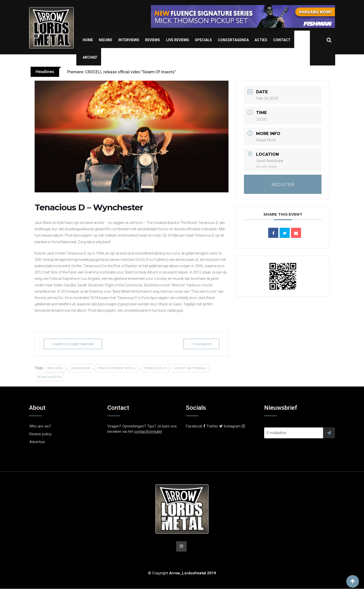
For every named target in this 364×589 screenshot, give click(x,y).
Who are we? (40, 426)
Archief (90, 57)
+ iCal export (200, 344)
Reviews (153, 40)
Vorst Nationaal (191, 368)
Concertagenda (233, 40)
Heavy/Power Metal (117, 368)
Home (88, 40)
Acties (261, 40)
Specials (203, 40)
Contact (282, 40)
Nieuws (106, 40)
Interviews (129, 40)
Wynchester (49, 377)
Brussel (56, 368)
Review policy (40, 434)
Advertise (37, 442)
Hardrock (81, 368)
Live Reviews (178, 40)
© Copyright (182, 573)
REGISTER (283, 185)
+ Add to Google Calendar (74, 344)
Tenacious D (155, 368)
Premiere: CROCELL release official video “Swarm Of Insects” (121, 72)
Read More (266, 140)
